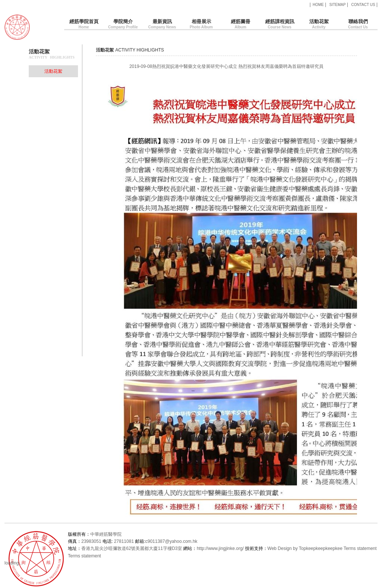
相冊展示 (201, 24)
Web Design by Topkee (290, 548)
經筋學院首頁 (84, 24)
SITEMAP (338, 5)
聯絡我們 (358, 24)
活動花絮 (319, 24)
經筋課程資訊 (280, 24)
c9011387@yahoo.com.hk (171, 541)
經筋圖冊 (240, 24)
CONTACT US (363, 5)
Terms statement (360, 548)
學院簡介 (123, 24)
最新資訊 (162, 24)
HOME (318, 5)
